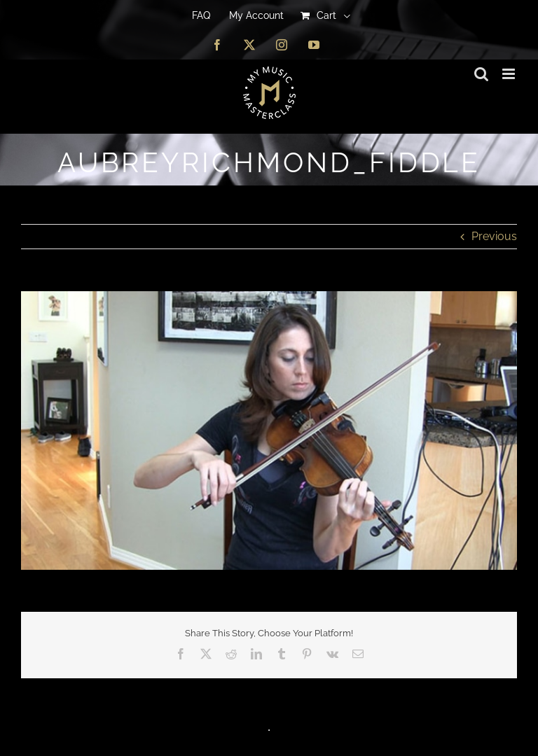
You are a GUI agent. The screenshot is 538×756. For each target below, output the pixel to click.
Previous (494, 236)
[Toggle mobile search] (481, 74)
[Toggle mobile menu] (510, 74)
